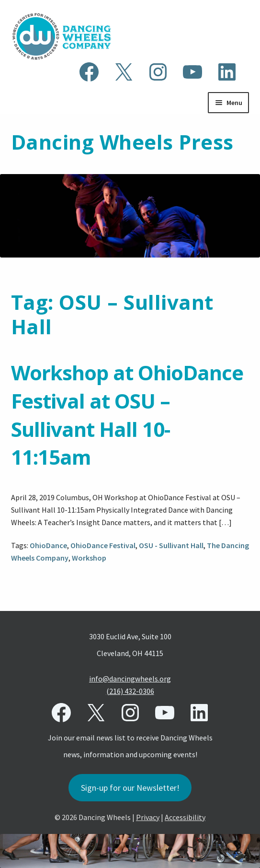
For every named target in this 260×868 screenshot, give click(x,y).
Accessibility (185, 817)
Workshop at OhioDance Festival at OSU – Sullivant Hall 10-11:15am (127, 415)
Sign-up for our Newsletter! (130, 788)
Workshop (89, 558)
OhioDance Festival (103, 545)
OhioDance (48, 545)
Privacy (148, 817)
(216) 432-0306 (130, 691)
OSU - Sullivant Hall (171, 545)
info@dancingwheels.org (130, 679)
